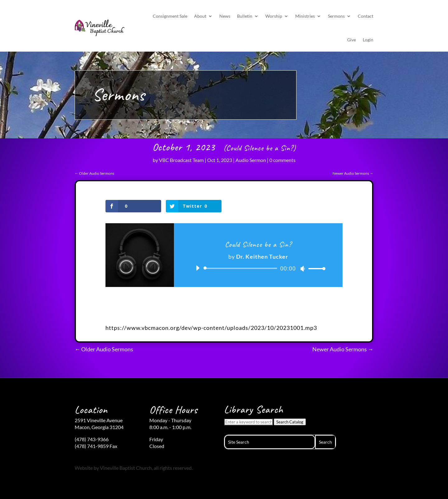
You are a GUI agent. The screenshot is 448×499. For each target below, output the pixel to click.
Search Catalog (290, 422)
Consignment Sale (170, 16)
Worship (274, 16)
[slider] (241, 268)
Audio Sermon (251, 160)
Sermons (336, 16)
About (200, 16)
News (225, 16)
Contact (366, 16)
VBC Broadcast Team (181, 160)
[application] (258, 268)
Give (352, 40)
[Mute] (303, 269)
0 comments (282, 160)
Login (368, 40)
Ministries (305, 16)
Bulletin (245, 16)
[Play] (198, 268)
